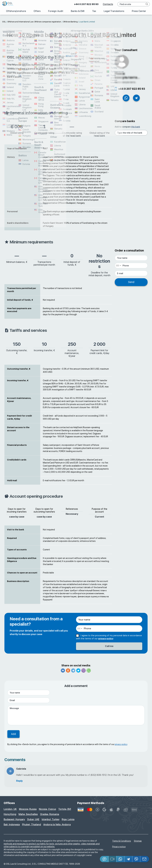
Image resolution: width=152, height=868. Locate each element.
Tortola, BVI (65, 809)
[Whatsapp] (120, 859)
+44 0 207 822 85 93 (86, 4)
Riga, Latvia (68, 819)
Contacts (108, 4)
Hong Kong (10, 814)
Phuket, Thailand (32, 825)
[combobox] (118, 266)
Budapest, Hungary (14, 819)
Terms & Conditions (122, 841)
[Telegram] (128, 859)
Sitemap (138, 841)
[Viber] (136, 859)
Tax (94, 11)
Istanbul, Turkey (51, 819)
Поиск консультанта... (127, 75)
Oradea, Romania (50, 814)
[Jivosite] (104, 859)
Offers (37, 11)
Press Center (139, 11)
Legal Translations (114, 11)
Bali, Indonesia (12, 825)
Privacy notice (119, 847)
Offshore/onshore (16, 11)
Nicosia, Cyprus (47, 809)
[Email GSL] (145, 859)
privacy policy (106, 639)
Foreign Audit (56, 11)
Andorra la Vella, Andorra (57, 825)
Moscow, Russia (28, 809)
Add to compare (127, 127)
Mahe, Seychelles (28, 814)
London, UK (10, 809)
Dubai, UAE (33, 819)
